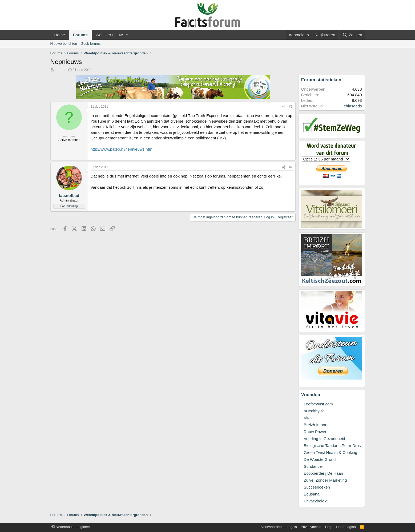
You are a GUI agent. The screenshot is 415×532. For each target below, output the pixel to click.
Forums (80, 35)
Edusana (312, 494)
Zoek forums (91, 44)
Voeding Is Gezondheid (325, 439)
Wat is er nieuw (109, 35)
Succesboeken (317, 487)
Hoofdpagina (346, 527)
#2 (291, 167)
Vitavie (310, 418)
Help (329, 527)
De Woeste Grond (320, 459)
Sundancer (314, 466)
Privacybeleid (316, 501)
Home (60, 35)
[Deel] (284, 107)
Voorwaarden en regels (279, 527)
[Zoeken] (352, 35)
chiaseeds (353, 106)
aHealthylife (314, 411)
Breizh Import (316, 425)
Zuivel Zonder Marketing (325, 480)
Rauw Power (315, 432)
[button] (127, 35)
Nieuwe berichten (64, 44)
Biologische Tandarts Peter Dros (332, 446)
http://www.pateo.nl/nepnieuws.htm (122, 149)
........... (60, 70)
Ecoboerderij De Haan (324, 473)
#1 (291, 107)
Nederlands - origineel (71, 527)
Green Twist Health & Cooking (331, 452)
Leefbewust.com (318, 404)
